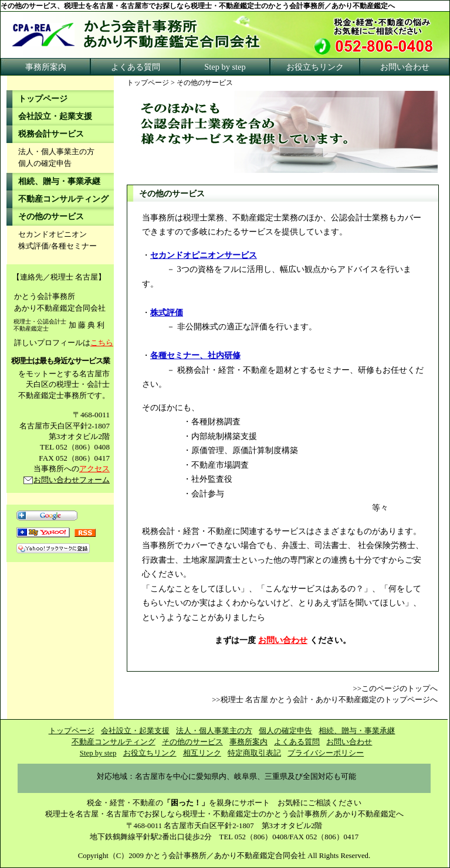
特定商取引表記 (254, 753)
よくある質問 (136, 67)
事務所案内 (46, 67)
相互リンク (202, 753)
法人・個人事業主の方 (56, 152)
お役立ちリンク (315, 67)
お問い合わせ (405, 67)
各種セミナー (74, 246)
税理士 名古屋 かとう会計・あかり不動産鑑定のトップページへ (329, 700)
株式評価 (167, 312)
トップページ (148, 83)
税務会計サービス (51, 134)
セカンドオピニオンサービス (204, 255)
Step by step (225, 67)
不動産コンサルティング (63, 199)
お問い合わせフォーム (72, 480)
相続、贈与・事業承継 (59, 181)
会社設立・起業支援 (55, 116)
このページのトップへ (400, 689)
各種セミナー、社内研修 (195, 355)
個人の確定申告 (45, 164)
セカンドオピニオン (53, 234)
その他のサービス (51, 217)
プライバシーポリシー (326, 753)
